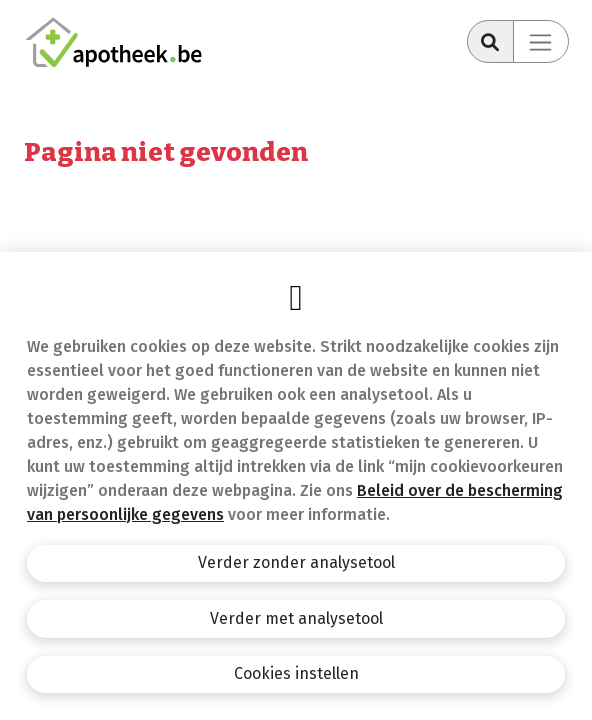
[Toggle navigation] (541, 41)
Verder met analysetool (296, 618)
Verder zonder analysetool (296, 562)
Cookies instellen (296, 673)
